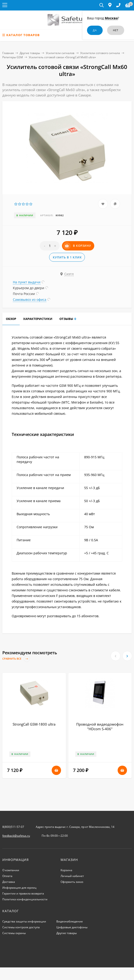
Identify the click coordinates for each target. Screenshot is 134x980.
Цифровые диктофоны (72, 927)
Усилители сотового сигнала (100, 53)
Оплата (7, 876)
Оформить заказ (72, 882)
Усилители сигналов (60, 53)
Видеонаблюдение (70, 921)
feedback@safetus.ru (16, 836)
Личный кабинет (72, 876)
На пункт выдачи (27, 282)
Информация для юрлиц (19, 888)
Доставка (9, 882)
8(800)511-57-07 (13, 827)
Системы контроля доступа (21, 927)
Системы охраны (14, 933)
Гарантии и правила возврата (23, 893)
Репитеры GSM (13, 57)
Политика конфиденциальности (25, 899)
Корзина (66, 870)
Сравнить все (16, 659)
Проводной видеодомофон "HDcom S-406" (100, 726)
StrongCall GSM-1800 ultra (34, 724)
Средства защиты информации (24, 921)
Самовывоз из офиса (30, 300)
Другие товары (30, 53)
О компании (11, 870)
